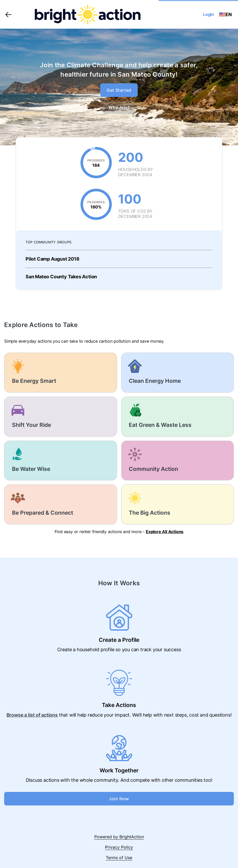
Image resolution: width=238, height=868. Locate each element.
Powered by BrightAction (119, 837)
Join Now (119, 799)
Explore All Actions (165, 532)
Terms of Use (119, 858)
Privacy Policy (119, 847)
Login (208, 14)
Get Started (119, 90)
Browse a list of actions (32, 715)
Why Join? (119, 107)
